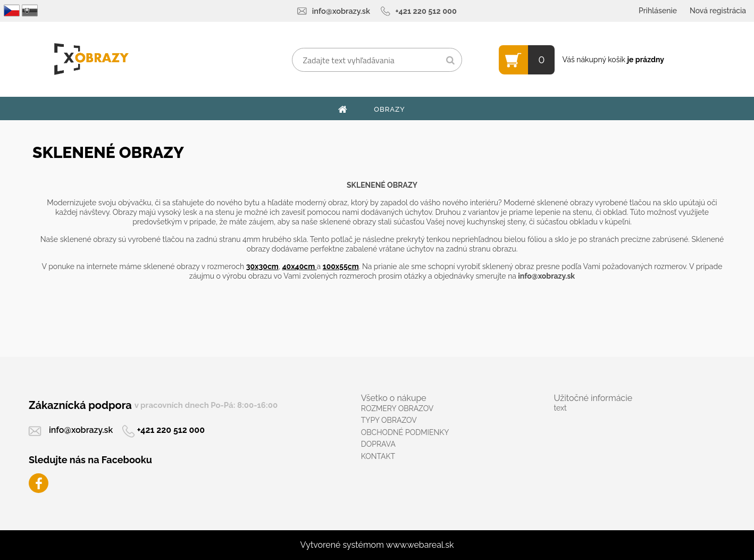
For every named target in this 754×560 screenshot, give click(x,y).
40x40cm (300, 266)
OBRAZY (389, 109)
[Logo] (91, 59)
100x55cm (341, 266)
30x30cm (262, 266)
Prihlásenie (658, 11)
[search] (450, 61)
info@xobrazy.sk (341, 11)
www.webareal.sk (420, 545)
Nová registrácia (718, 11)
